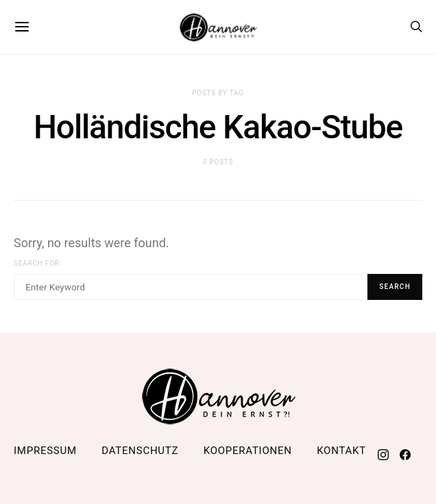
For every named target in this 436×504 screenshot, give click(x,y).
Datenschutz (140, 451)
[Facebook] (405, 455)
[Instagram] (383, 455)
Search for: (38, 263)
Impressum (45, 451)
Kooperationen (248, 451)
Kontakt (341, 451)
